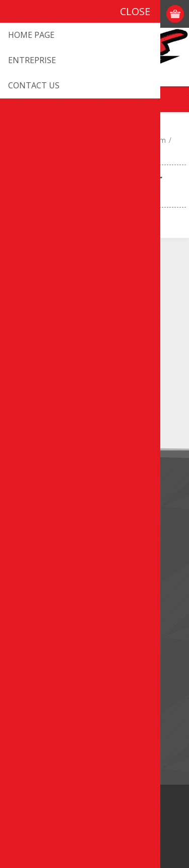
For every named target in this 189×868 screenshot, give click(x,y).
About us (29, 503)
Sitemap (27, 585)
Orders (25, 667)
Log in (156, 14)
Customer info (38, 633)
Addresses (31, 650)
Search (25, 749)
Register (137, 14)
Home (17, 140)
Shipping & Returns (45, 520)
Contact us (32, 568)
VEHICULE (52, 140)
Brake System (144, 140)
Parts (105, 140)
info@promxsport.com (66, 300)
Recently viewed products (56, 732)
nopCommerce (110, 831)
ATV (82, 140)
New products (37, 715)
